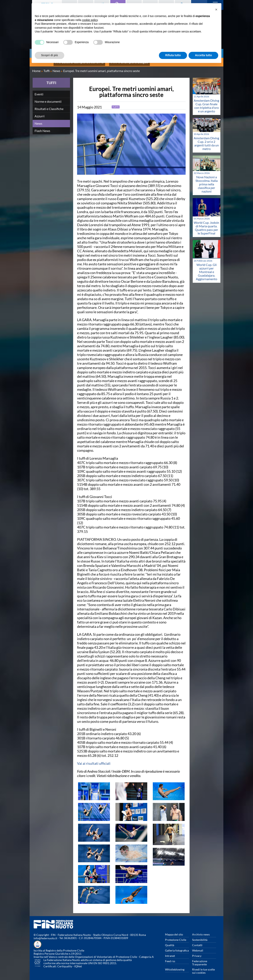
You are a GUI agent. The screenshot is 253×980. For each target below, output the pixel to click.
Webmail (198, 947)
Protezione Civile (176, 937)
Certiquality (65, 963)
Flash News (42, 128)
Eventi (39, 91)
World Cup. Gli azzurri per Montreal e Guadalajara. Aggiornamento (207, 269)
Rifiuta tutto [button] (173, 55)
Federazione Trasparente (200, 960)
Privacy (197, 953)
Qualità (170, 942)
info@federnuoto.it (45, 935)
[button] (216, 9)
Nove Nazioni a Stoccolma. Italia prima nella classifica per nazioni (207, 181)
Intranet (170, 953)
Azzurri (40, 113)
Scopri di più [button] (50, 55)
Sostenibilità (200, 937)
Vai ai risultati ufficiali (94, 760)
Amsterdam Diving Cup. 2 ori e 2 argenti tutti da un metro (206, 140)
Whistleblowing (175, 966)
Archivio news (201, 931)
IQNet (78, 963)
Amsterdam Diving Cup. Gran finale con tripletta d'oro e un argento (206, 103)
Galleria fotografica (177, 947)
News (38, 120)
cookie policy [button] (90, 20)
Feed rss (170, 958)
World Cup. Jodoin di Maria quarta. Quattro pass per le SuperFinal (206, 225)
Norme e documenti (48, 98)
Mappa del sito (174, 931)
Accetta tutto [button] (203, 55)
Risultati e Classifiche (49, 106)
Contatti (197, 942)
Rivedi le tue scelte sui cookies (203, 968)
